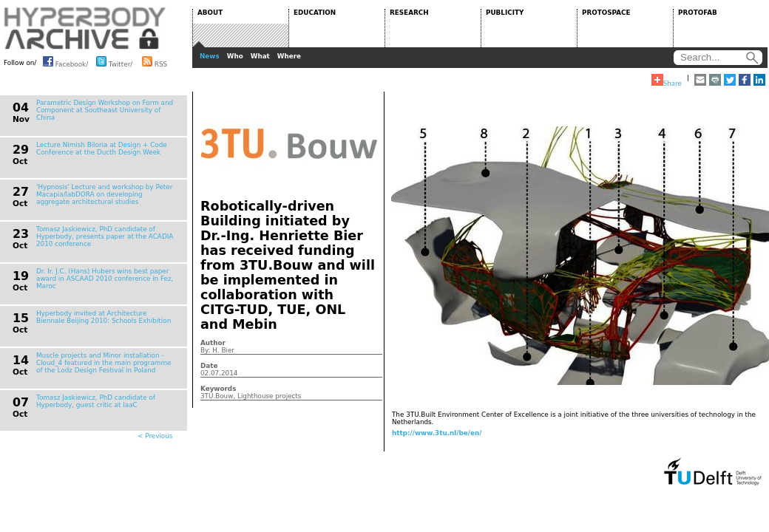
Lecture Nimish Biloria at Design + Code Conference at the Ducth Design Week (102, 149)
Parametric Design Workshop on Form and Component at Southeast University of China (105, 110)
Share (667, 81)
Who (235, 56)
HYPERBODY (85, 28)
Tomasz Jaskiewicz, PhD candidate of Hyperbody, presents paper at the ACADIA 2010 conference (105, 236)
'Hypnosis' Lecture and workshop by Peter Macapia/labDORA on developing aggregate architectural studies (104, 194)
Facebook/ (65, 61)
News (210, 56)
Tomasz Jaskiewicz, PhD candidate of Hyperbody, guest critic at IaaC (96, 401)
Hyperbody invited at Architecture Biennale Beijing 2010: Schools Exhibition (104, 317)
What (260, 56)
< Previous (155, 436)
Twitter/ (114, 61)
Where (289, 56)
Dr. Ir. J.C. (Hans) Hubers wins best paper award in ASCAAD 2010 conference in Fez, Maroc (105, 279)
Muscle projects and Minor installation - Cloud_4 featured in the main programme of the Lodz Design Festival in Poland (104, 363)
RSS (155, 61)
